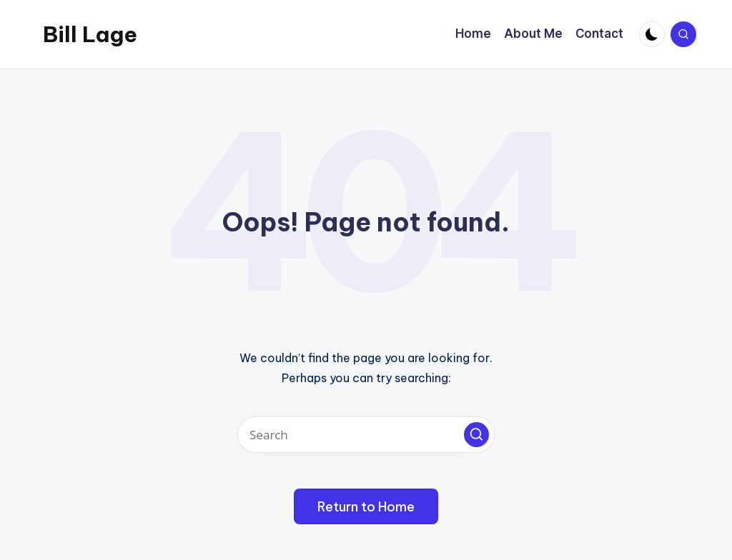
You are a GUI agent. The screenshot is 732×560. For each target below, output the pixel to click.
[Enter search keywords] (366, 435)
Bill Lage (90, 34)
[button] (476, 435)
